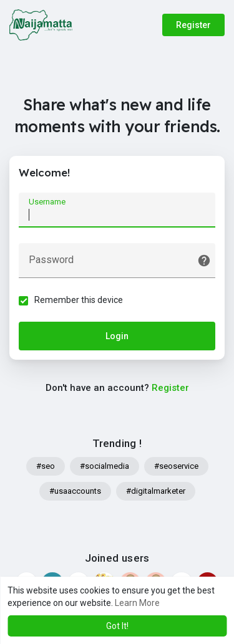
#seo (46, 466)
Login (117, 336)
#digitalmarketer (156, 491)
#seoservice (176, 466)
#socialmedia (105, 466)
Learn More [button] (137, 603)
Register (193, 25)
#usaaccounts (75, 491)
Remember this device (79, 300)
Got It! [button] (117, 626)
